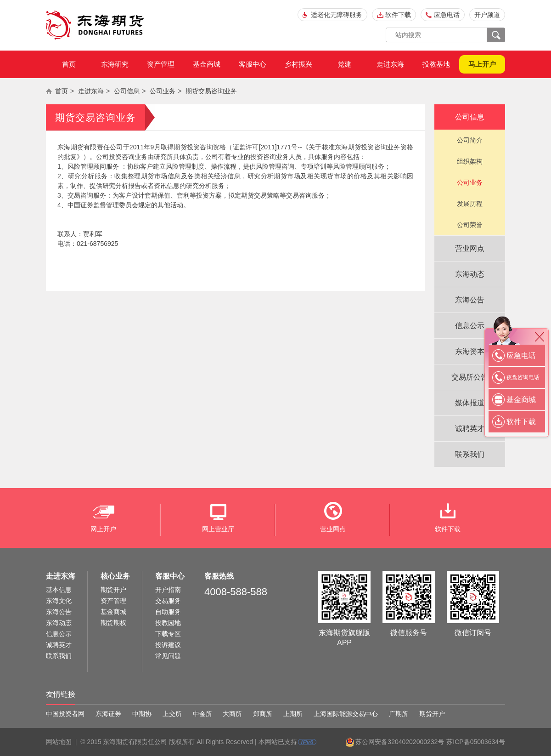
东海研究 (115, 64)
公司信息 (127, 91)
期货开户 (113, 590)
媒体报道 (470, 403)
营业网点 (470, 248)
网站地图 (59, 742)
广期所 (399, 714)
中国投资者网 (65, 714)
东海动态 (470, 274)
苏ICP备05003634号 (476, 742)
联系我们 (470, 454)
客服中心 (253, 64)
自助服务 (168, 612)
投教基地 (436, 64)
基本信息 (59, 590)
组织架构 (470, 161)
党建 (344, 64)
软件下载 (398, 15)
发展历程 (470, 204)
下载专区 (168, 634)
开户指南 (168, 590)
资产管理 (161, 64)
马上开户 (482, 64)
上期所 (293, 714)
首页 (69, 64)
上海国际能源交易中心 (346, 714)
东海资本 (470, 351)
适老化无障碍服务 (337, 15)
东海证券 (108, 714)
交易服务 (168, 601)
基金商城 (207, 64)
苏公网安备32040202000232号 (400, 742)
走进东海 (390, 64)
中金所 (202, 714)
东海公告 (470, 300)
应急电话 (447, 15)
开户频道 (487, 15)
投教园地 (168, 623)
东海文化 (59, 601)
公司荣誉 (470, 225)
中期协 (142, 714)
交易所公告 (470, 377)
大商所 (232, 714)
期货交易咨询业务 (211, 91)
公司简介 (470, 140)
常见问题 (168, 656)
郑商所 (263, 714)
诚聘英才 (470, 429)
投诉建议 (168, 645)
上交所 (172, 714)
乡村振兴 (298, 64)
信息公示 (470, 326)
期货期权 (113, 623)
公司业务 (163, 91)
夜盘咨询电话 (523, 377)
